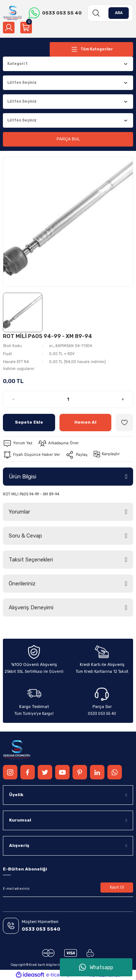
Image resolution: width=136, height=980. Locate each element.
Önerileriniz (22, 584)
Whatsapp (96, 967)
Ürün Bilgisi (22, 477)
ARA (119, 13)
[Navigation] (91, 49)
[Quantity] (68, 399)
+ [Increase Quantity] (123, 399)
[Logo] (13, 13)
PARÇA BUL (68, 139)
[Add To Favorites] (124, 423)
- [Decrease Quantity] (13, 399)
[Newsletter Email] (68, 889)
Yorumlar (19, 512)
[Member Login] (9, 28)
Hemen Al (85, 422)
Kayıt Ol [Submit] (117, 887)
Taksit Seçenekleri (31, 560)
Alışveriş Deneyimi (31, 608)
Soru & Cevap (25, 536)
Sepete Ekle (29, 422)
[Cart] (26, 28)
